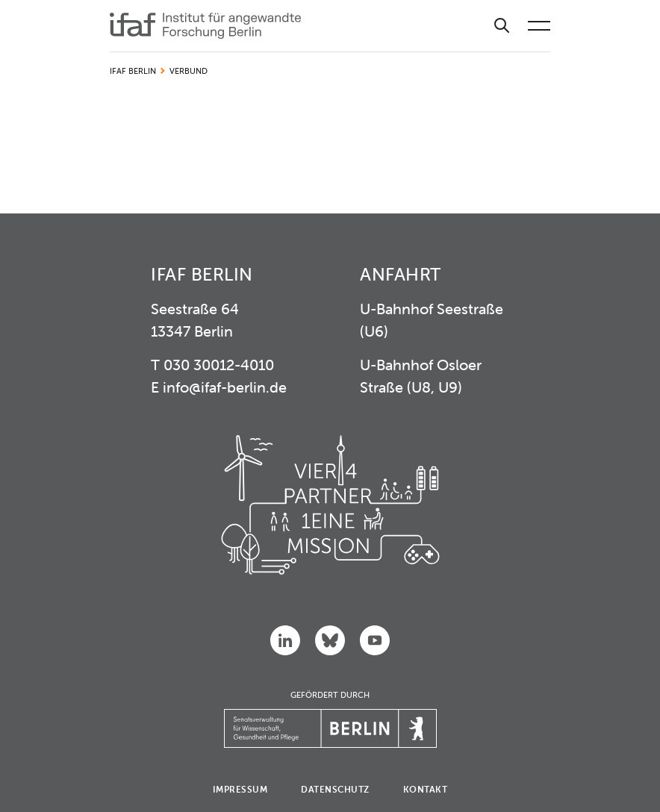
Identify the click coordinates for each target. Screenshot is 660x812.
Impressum (240, 789)
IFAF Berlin (133, 71)
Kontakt (426, 789)
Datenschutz (335, 789)
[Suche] (502, 26)
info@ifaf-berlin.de (225, 387)
